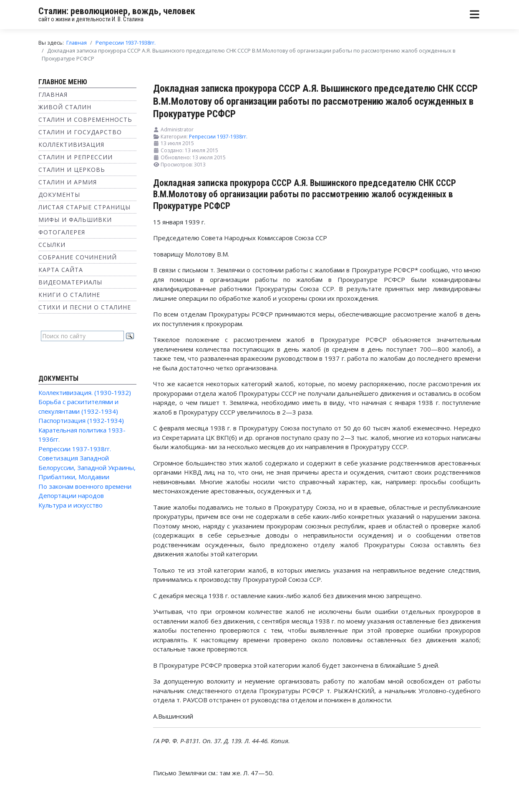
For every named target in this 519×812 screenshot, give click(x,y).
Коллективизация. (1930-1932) (85, 392)
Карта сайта (61, 270)
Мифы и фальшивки (75, 220)
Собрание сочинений (78, 257)
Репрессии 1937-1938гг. (75, 449)
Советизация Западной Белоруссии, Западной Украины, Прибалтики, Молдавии (87, 467)
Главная (53, 94)
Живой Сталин (65, 107)
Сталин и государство (80, 132)
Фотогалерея (62, 232)
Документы (59, 195)
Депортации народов (71, 495)
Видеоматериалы (70, 282)
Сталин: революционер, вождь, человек (117, 11)
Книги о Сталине (69, 295)
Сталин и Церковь (72, 170)
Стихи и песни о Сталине (85, 307)
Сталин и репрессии (76, 157)
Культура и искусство (71, 505)
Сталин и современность (85, 119)
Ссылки (52, 245)
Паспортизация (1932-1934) (81, 420)
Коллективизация (71, 145)
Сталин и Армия (68, 182)
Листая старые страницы (84, 207)
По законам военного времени (85, 486)
